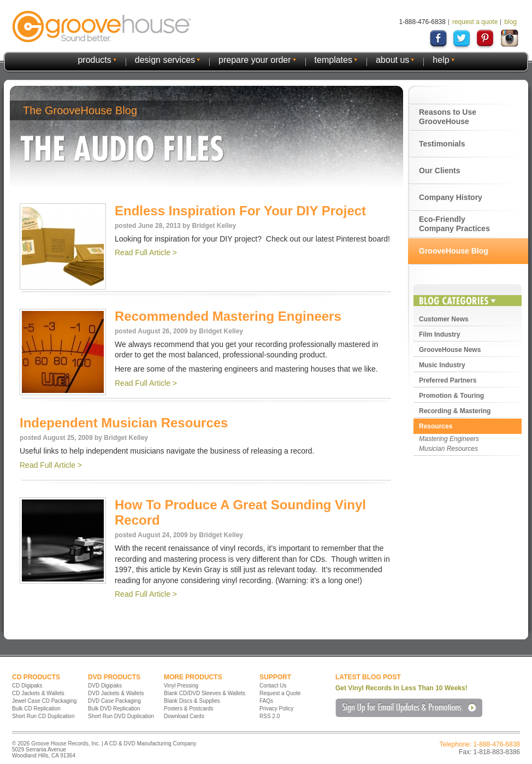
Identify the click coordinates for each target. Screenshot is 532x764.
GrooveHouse (102, 27)
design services (165, 60)
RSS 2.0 (270, 716)
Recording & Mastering (455, 411)
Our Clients (439, 171)
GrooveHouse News (450, 350)
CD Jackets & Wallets (38, 693)
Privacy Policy (276, 709)
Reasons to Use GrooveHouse (448, 117)
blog (510, 22)
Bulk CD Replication (36, 709)
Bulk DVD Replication (114, 709)
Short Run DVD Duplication (121, 716)
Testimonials (442, 144)
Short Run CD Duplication (43, 716)
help (441, 60)
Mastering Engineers (449, 439)
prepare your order (255, 60)
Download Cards (184, 716)
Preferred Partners (448, 380)
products (94, 60)
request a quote (475, 22)
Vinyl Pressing (181, 686)
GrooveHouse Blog (454, 251)
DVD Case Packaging (114, 701)
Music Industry (442, 365)
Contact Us (273, 686)
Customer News (444, 319)
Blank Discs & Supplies (192, 701)
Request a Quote (280, 693)
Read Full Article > (146, 252)
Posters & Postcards (189, 709)
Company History (451, 197)
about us (392, 60)
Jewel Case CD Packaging (44, 701)
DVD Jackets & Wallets (116, 693)
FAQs (266, 701)
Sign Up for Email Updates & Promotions (409, 708)
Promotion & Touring (451, 396)
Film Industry (439, 334)
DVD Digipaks (105, 686)
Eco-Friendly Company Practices (454, 224)
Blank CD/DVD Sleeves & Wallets (205, 693)
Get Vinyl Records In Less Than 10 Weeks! (401, 688)
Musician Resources (448, 449)
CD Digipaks (27, 686)
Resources (436, 426)
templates (333, 60)
